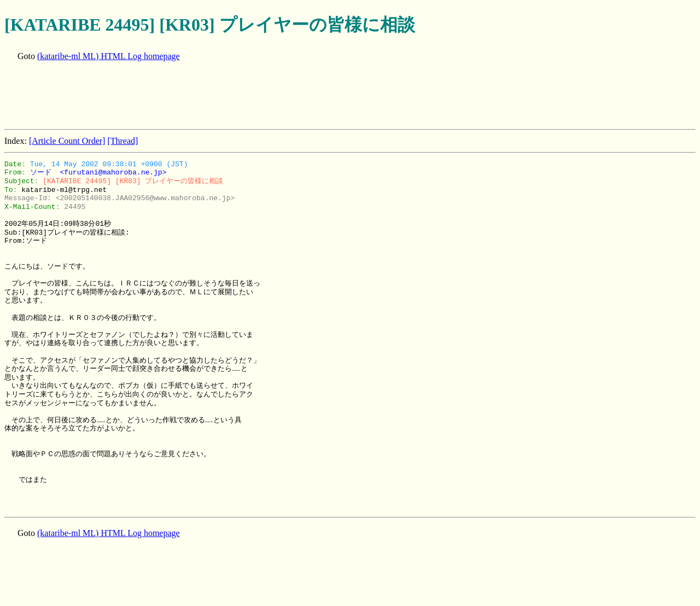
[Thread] (122, 141)
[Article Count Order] (67, 141)
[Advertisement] (203, 96)
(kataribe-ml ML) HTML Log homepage (109, 56)
